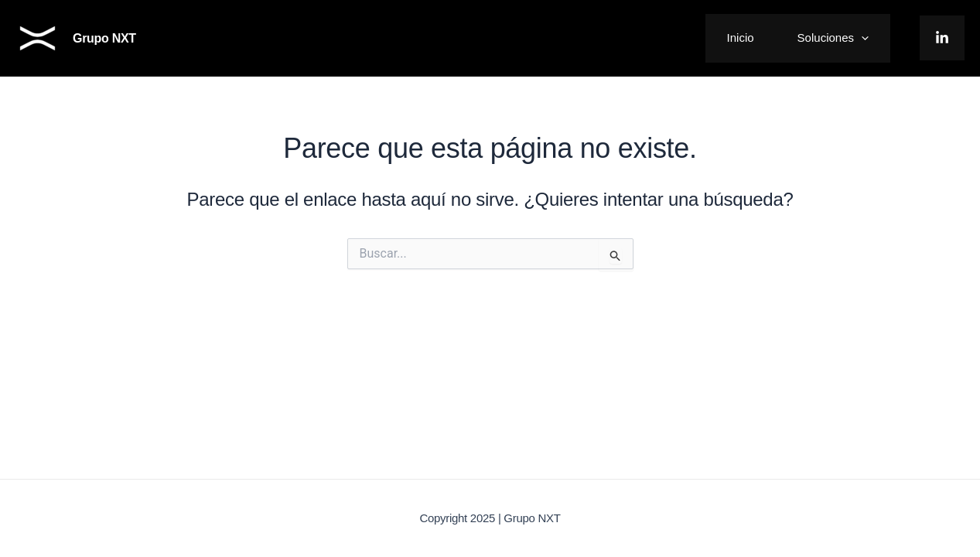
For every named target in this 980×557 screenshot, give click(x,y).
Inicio (741, 38)
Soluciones (833, 38)
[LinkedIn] (942, 38)
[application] (861, 38)
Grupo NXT (104, 38)
